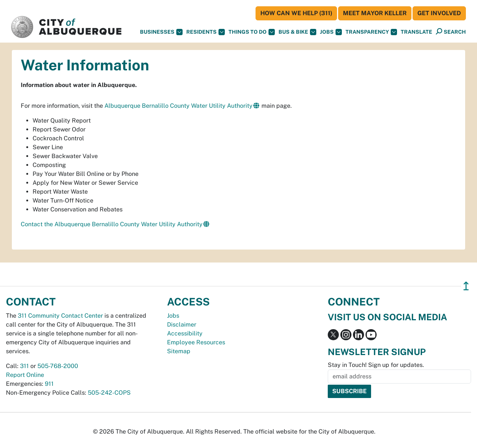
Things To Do (252, 32)
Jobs (331, 32)
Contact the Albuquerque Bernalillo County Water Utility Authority (112, 224)
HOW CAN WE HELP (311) (296, 13)
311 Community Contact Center (60, 316)
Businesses (161, 32)
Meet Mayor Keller (375, 13)
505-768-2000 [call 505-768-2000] (58, 366)
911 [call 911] (49, 384)
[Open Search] (451, 32)
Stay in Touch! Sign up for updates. (376, 365)
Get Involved (439, 13)
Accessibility (185, 333)
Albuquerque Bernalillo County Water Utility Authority (179, 106)
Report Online (25, 375)
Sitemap (179, 351)
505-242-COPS (109, 393)
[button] (416, 32)
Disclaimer (182, 325)
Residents (206, 32)
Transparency (371, 32)
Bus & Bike (297, 32)
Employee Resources (196, 342)
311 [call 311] (24, 366)
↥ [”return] (466, 286)
